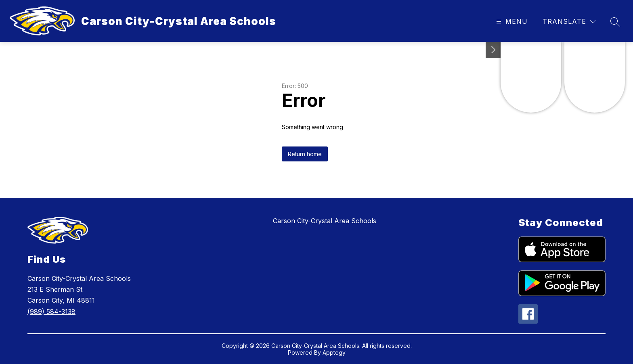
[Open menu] (511, 22)
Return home (305, 154)
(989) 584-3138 (51, 312)
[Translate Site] (569, 22)
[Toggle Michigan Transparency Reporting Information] (493, 50)
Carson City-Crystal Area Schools (325, 221)
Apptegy (334, 352)
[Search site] (615, 22)
